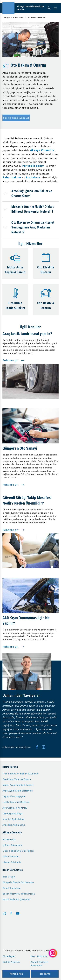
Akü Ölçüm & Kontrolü (15, 808)
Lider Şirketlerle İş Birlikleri (18, 851)
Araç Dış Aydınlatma (14, 825)
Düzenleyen (9, 956)
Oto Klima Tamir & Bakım (17, 779)
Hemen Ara (16, 974)
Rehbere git (10, 360)
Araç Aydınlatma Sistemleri (18, 791)
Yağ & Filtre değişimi (14, 796)
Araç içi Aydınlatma (13, 819)
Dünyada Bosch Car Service (18, 882)
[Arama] (49, 8)
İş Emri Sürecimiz (12, 845)
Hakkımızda (9, 839)
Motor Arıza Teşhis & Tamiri (18, 785)
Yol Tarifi (45, 974)
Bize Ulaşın (9, 877)
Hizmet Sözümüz (12, 862)
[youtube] (18, 913)
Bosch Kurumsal (12, 888)
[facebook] (37, 747)
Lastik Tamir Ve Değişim (16, 802)
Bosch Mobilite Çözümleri (17, 899)
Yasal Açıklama (39, 956)
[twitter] (44, 747)
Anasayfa (6, 18)
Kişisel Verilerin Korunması (39, 964)
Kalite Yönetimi (11, 857)
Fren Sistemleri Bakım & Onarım (21, 774)
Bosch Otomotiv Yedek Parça (19, 894)
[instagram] (4, 913)
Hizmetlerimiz (18, 18)
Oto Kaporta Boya (12, 813)
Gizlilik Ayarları (11, 962)
